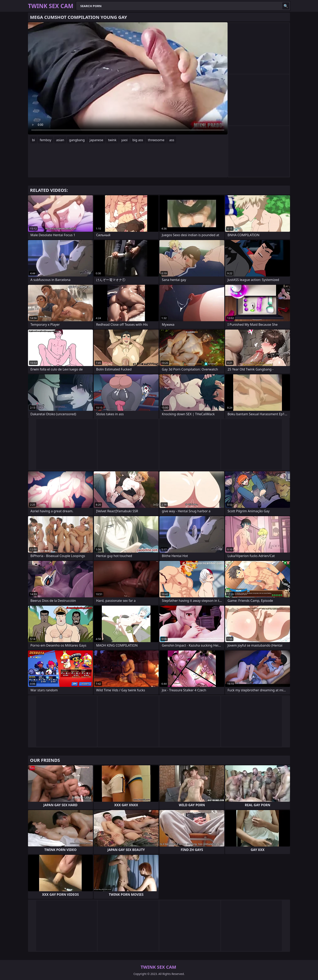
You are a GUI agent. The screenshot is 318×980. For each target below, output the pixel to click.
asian (60, 140)
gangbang (77, 140)
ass (172, 140)
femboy (46, 140)
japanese (97, 140)
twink (112, 140)
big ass (138, 140)
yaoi (124, 140)
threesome (156, 140)
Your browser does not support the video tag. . (128, 78)
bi (33, 140)
